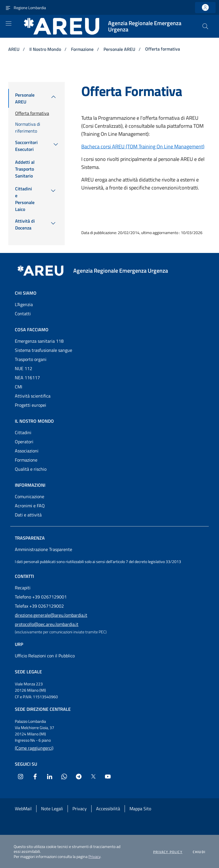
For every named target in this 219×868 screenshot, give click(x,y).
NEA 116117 (27, 378)
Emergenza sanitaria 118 (39, 341)
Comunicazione (30, 496)
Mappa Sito (140, 809)
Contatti (23, 314)
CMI (19, 387)
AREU (14, 49)
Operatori (24, 442)
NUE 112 (24, 368)
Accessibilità (108, 809)
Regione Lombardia (30, 8)
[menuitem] (25, 98)
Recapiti (23, 588)
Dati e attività (28, 515)
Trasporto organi (31, 359)
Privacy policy (168, 852)
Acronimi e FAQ (30, 506)
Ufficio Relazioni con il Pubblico (45, 656)
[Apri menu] (9, 23)
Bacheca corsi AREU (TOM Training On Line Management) (143, 146)
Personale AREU (120, 49)
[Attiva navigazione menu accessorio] (8, 7)
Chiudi (199, 852)
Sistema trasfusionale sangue (43, 350)
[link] (205, 8)
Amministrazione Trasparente (43, 549)
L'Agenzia (24, 304)
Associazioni (27, 451)
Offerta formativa (163, 49)
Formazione (83, 49)
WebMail (23, 809)
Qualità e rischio (31, 469)
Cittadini (23, 432)
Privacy (94, 856)
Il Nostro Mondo (46, 49)
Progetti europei (31, 405)
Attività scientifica (33, 396)
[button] (205, 26)
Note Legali (52, 809)
